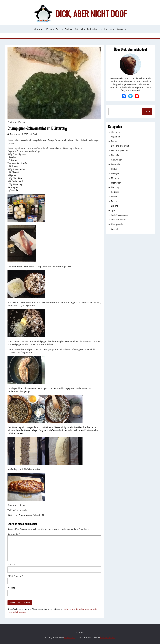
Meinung (115, 178)
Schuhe (115, 206)
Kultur (114, 169)
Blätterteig (12, 515)
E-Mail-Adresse (15, 576)
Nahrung (115, 187)
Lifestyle (115, 174)
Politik (114, 197)
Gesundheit (117, 160)
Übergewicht (117, 224)
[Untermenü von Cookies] (126, 29)
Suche (147, 111)
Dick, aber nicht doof (91, 14)
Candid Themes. (108, 637)
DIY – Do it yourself (120, 146)
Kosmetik (115, 164)
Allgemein (116, 132)
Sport (114, 210)
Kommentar (14, 534)
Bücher (114, 141)
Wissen (114, 229)
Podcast (115, 192)
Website (11, 588)
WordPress (69, 637)
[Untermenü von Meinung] (43, 29)
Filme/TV (115, 155)
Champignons (25, 515)
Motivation (116, 183)
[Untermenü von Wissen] (54, 29)
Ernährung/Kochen (16, 122)
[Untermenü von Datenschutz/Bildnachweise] (102, 29)
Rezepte (115, 201)
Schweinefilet (39, 515)
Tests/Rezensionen (120, 215)
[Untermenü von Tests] (62, 29)
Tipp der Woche (119, 220)
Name (11, 565)
